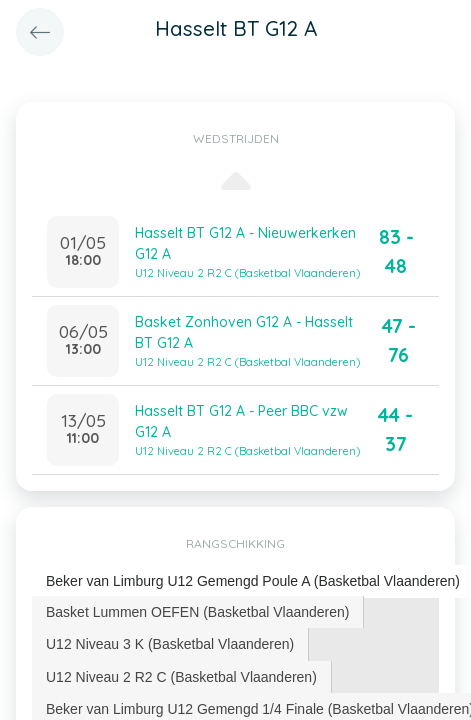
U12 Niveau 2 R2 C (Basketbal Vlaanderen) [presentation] (181, 677)
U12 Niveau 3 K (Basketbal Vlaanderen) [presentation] (170, 644)
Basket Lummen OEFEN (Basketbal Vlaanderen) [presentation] (197, 612)
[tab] (198, 612)
